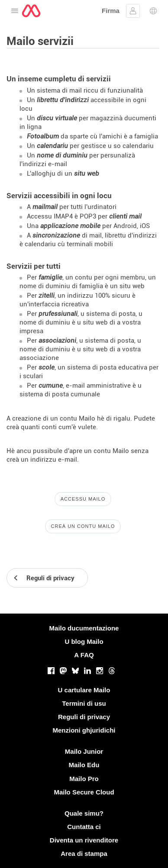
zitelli (47, 296)
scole (47, 367)
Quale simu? (84, 813)
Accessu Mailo (83, 499)
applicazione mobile (70, 226)
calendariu (52, 146)
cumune (51, 386)
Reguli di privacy (84, 717)
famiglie (50, 277)
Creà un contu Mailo (83, 526)
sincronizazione (56, 235)
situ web (87, 174)
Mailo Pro (84, 779)
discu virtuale (57, 118)
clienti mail (125, 216)
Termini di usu (84, 703)
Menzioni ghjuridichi (84, 730)
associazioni (57, 341)
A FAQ (84, 655)
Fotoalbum (43, 136)
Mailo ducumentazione (84, 628)
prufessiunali (58, 314)
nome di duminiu (62, 155)
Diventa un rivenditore (84, 840)
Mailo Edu (84, 765)
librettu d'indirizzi (63, 100)
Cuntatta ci (84, 827)
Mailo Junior (84, 751)
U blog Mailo (84, 641)
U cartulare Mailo (84, 690)
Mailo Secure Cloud (84, 792)
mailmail (45, 207)
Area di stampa (84, 854)
